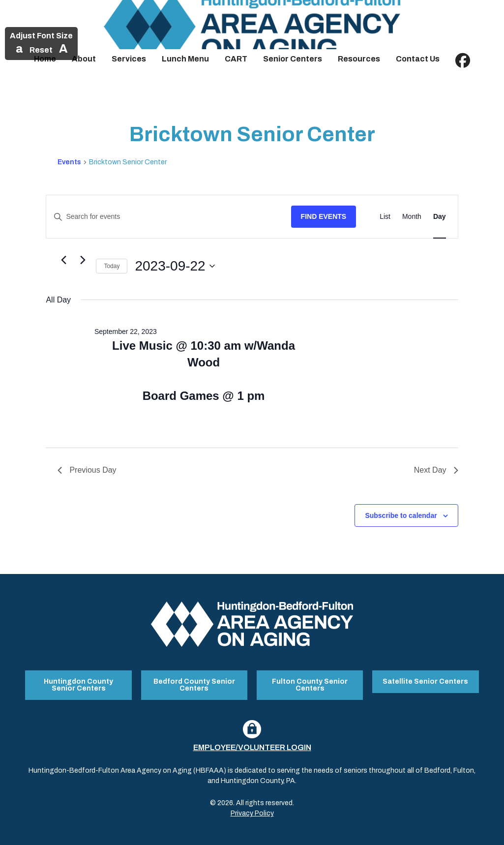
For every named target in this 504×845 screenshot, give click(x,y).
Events (69, 162)
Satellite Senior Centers (425, 681)
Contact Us (418, 59)
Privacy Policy (252, 812)
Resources (359, 59)
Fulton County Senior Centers (310, 684)
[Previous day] (63, 260)
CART (236, 59)
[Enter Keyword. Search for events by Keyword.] (168, 217)
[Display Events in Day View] (440, 217)
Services (129, 59)
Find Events (324, 216)
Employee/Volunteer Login (252, 746)
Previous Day (87, 470)
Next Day (436, 470)
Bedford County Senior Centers (194, 684)
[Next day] (83, 260)
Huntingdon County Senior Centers (78, 684)
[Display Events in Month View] (412, 217)
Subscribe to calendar (401, 515)
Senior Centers (293, 59)
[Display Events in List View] (385, 217)
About (84, 59)
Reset (41, 50)
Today (112, 266)
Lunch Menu (185, 59)
